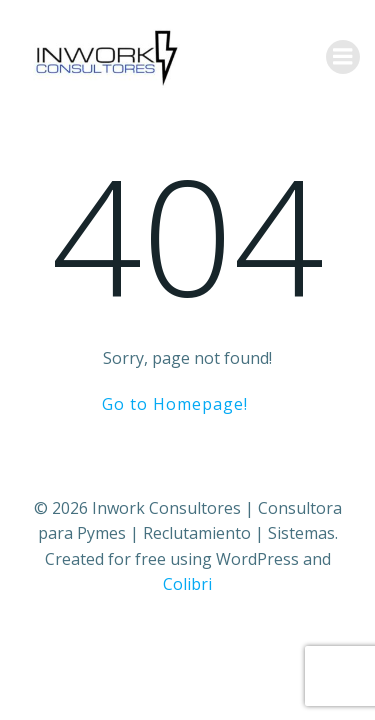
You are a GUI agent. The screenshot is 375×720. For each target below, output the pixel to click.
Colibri (187, 584)
